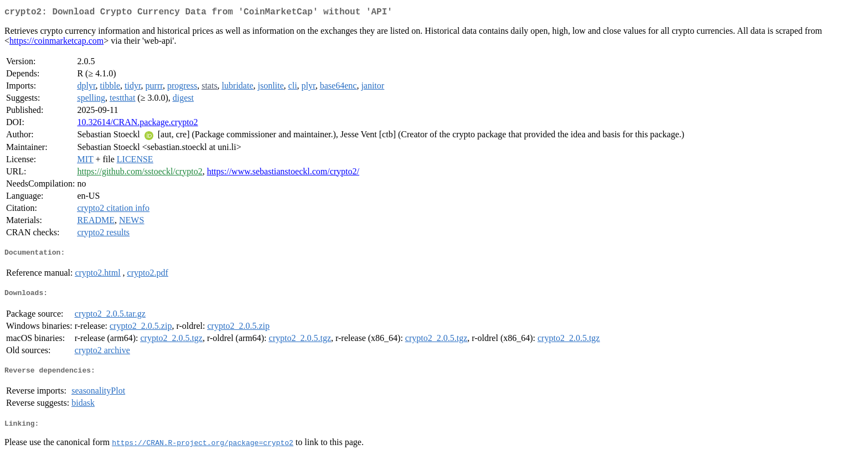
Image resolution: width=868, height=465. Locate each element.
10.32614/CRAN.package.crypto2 (137, 124)
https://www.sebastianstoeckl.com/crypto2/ (283, 174)
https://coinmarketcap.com (56, 43)
